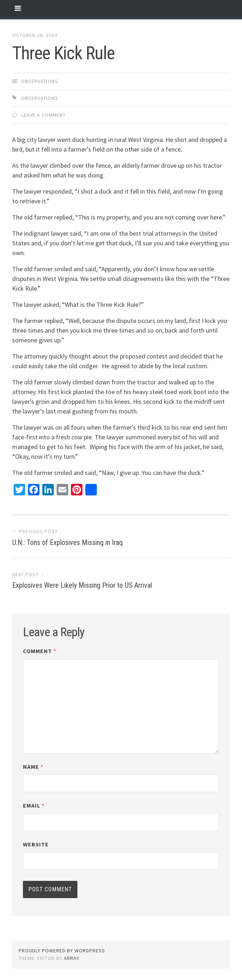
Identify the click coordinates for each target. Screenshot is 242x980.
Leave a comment (43, 115)
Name (33, 767)
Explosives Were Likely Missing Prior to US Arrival (82, 585)
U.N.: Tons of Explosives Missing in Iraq (67, 542)
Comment (40, 651)
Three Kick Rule (63, 53)
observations (40, 81)
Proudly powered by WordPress (62, 951)
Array (72, 958)
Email (34, 805)
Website (36, 844)
